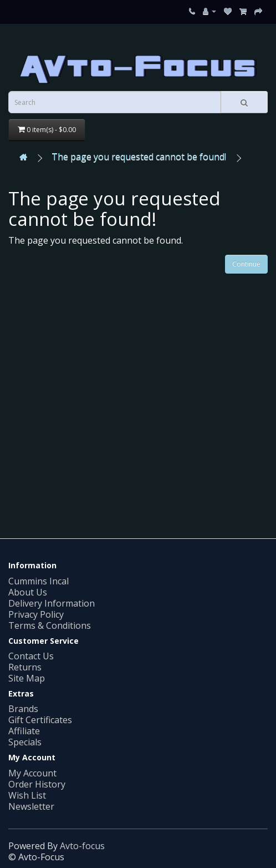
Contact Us (31, 656)
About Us (28, 592)
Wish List (27, 795)
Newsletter (31, 806)
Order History (37, 784)
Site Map (27, 678)
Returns (25, 667)
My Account (32, 773)
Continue (246, 264)
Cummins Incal (39, 581)
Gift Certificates (40, 720)
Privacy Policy (36, 614)
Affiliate (24, 731)
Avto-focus (82, 846)
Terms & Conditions (50, 625)
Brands (23, 709)
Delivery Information (52, 603)
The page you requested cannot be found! (139, 157)
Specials (25, 742)
